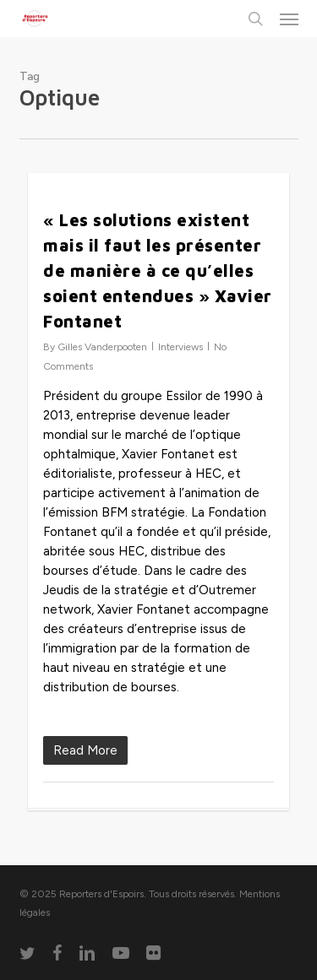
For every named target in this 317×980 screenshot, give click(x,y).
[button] (289, 19)
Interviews (180, 347)
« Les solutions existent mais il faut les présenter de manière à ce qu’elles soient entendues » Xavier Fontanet (158, 271)
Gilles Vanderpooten (102, 347)
